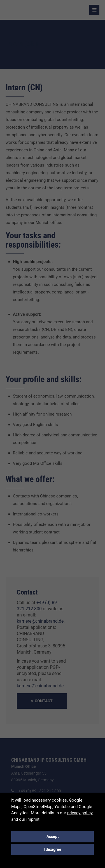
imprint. (33, 819)
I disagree (53, 849)
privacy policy (80, 813)
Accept (53, 836)
